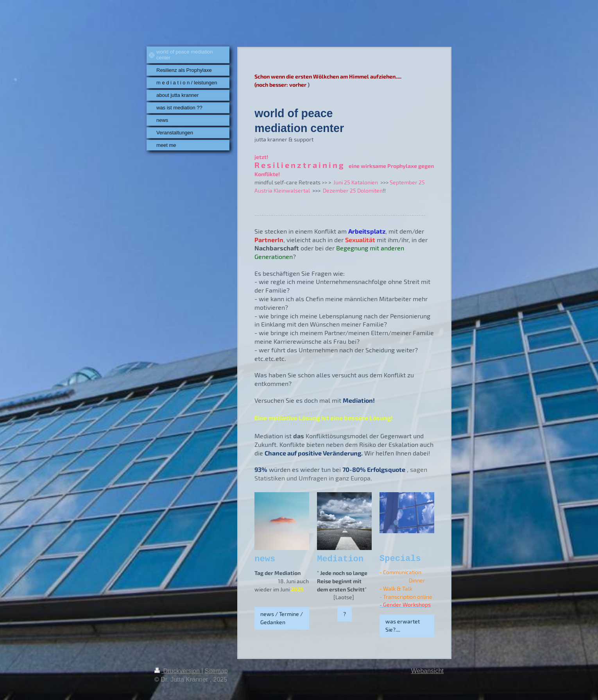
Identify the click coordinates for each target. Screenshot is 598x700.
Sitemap (216, 671)
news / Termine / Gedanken (282, 618)
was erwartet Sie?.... (403, 625)
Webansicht (427, 671)
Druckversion (178, 671)
